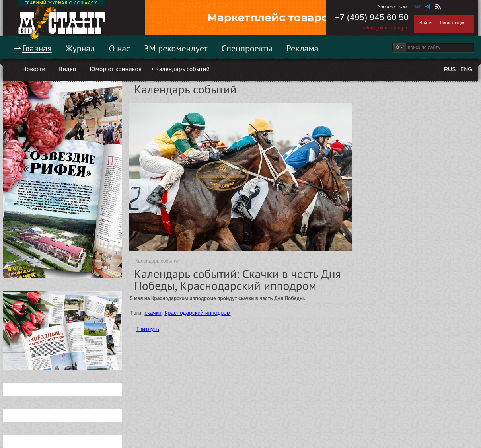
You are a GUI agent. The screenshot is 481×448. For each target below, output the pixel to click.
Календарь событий (182, 69)
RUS (450, 69)
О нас (119, 48)
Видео (67, 69)
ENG (466, 69)
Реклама (303, 48)
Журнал (80, 48)
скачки (153, 313)
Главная (37, 48)
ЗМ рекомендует (176, 48)
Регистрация (453, 23)
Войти (425, 23)
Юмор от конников (116, 69)
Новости (34, 69)
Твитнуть (148, 329)
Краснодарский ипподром (197, 313)
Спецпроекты (247, 48)
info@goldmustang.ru (386, 28)
